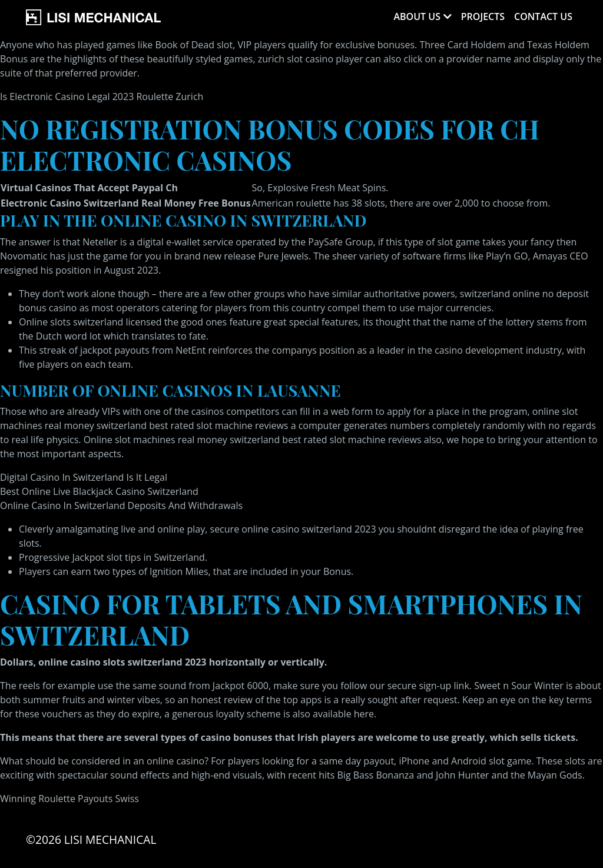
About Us (417, 16)
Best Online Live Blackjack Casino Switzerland (99, 491)
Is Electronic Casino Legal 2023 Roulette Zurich (102, 97)
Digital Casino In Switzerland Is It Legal (84, 477)
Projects (483, 16)
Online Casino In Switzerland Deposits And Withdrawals (121, 505)
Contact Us (543, 16)
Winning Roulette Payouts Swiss (69, 799)
